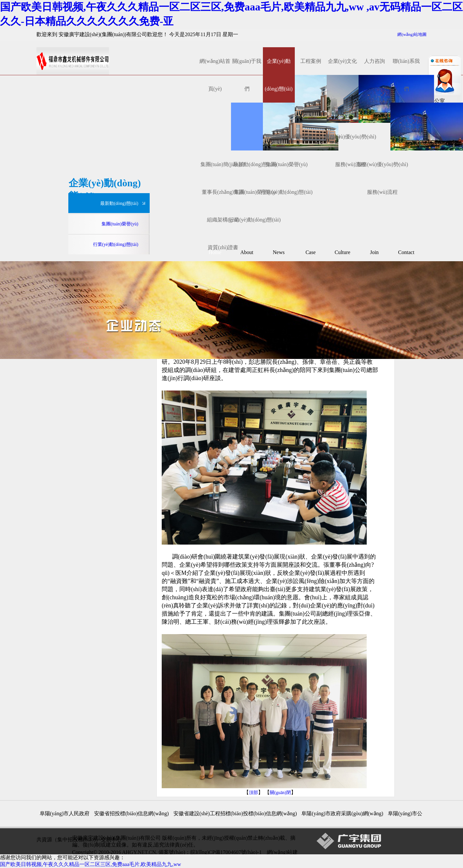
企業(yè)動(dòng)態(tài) (279, 75)
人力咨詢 (374, 61)
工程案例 (311, 61)
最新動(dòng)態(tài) (119, 203)
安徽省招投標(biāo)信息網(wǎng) (131, 813)
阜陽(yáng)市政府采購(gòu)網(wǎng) (342, 813)
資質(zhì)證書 (223, 247)
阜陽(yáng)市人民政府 (65, 813)
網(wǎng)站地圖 (412, 34)
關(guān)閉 (280, 793)
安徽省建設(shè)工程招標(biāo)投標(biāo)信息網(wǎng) (235, 813)
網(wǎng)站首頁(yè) (215, 75)
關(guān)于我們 (247, 75)
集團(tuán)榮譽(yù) (287, 164)
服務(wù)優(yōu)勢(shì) (350, 137)
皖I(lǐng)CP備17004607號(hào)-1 (226, 852)
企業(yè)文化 (343, 61)
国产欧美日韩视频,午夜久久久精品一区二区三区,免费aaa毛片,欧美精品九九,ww (90, 864)
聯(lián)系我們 (406, 75)
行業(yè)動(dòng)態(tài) (255, 220)
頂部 (253, 793)
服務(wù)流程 (382, 192)
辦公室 (436, 101)
